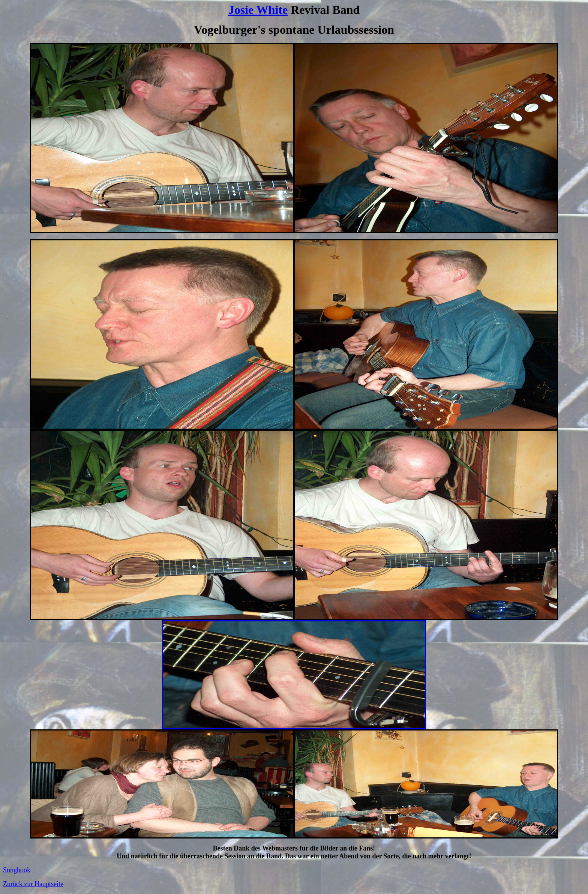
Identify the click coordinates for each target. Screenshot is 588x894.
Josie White (258, 10)
